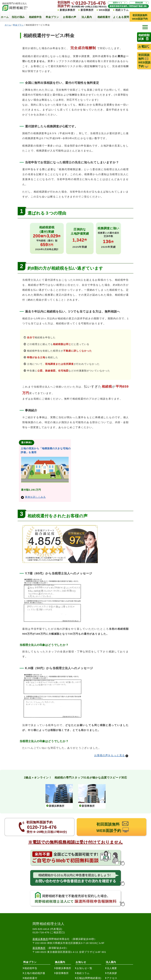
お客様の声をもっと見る (110, 755)
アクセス (112, 978)
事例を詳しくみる (33, 497)
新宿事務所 (87, 10)
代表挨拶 (112, 973)
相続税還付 (31, 978)
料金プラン (18, 25)
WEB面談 (104, 10)
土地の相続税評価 (35, 973)
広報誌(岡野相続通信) (89, 978)
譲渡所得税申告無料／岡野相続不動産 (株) (128, 6)
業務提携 (139, 3)
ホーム (8, 25)
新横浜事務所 (67, 10)
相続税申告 (31, 968)
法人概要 (112, 968)
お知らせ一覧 (84, 968)
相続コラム (122, 10)
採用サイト (118, 3)
